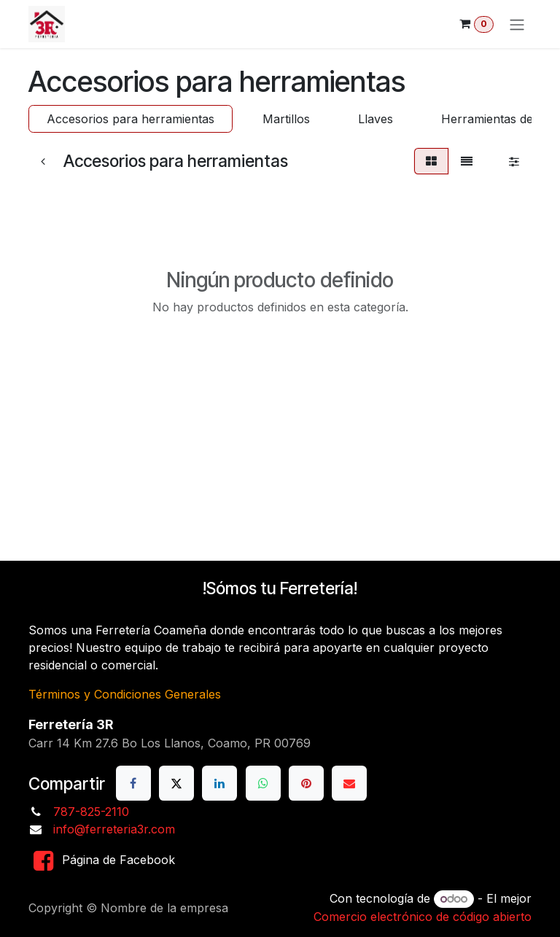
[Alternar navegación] (517, 24)
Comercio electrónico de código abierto (423, 917)
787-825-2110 (91, 812)
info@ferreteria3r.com (114, 829)
